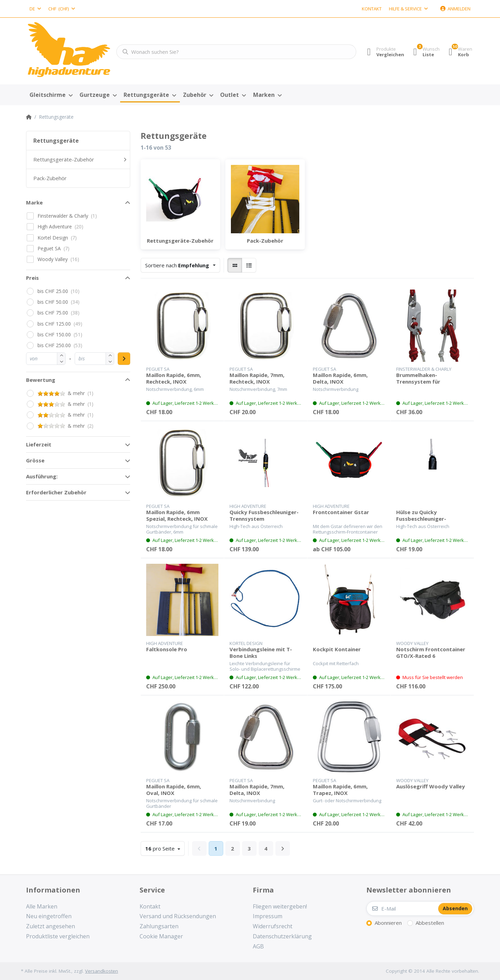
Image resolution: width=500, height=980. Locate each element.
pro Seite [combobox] (161, 848)
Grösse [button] (35, 460)
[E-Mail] (402, 908)
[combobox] (35, 9)
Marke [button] (34, 202)
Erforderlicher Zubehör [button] (56, 492)
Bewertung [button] (41, 380)
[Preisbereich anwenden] (124, 359)
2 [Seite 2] (232, 848)
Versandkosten (102, 971)
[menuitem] (51, 95)
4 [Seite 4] (266, 848)
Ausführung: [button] (42, 476)
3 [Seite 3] (249, 848)
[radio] (235, 265)
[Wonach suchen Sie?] (234, 52)
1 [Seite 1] (216, 848)
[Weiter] (283, 848)
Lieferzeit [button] (39, 444)
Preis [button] (32, 278)
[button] (61, 362)
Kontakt (372, 9)
